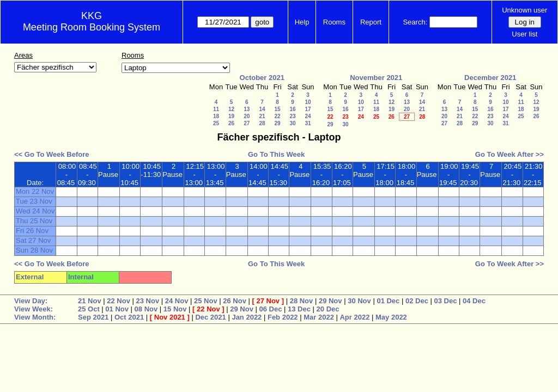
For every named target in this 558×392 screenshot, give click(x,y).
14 (262, 109)
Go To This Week (276, 154)
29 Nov (330, 301)
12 (231, 109)
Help (302, 22)
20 (247, 116)
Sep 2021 (93, 317)
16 (292, 109)
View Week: (34, 309)
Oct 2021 (129, 317)
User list (524, 34)
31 (308, 123)
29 (277, 123)
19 (231, 116)
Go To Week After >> (510, 154)
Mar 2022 (319, 317)
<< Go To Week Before (52, 154)
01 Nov (117, 309)
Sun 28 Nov (34, 250)
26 (231, 123)
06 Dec (271, 309)
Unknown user (524, 10)
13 (247, 109)
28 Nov (302, 301)
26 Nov (235, 301)
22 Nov (119, 301)
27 (247, 123)
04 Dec (474, 301)
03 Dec (445, 301)
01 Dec (388, 301)
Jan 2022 (247, 317)
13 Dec (299, 309)
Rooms (334, 22)
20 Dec (328, 309)
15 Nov (175, 309)
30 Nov (359, 301)
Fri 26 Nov (32, 231)
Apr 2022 (354, 317)
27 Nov (268, 301)
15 (277, 109)
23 (292, 116)
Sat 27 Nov (33, 240)
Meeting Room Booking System (92, 27)
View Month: (35, 317)
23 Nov (148, 301)
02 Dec (417, 301)
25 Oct (89, 309)
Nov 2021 (170, 317)
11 (216, 109)
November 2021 (376, 78)
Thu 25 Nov (34, 221)
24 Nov (177, 301)
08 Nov (146, 309)
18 (216, 116)
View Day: (31, 301)
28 (262, 123)
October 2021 (262, 78)
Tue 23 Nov (34, 201)
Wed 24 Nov (35, 211)
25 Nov (206, 301)
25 (216, 123)
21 (262, 116)
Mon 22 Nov (35, 191)
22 (277, 116)
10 (308, 102)
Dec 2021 (210, 317)
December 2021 (490, 78)
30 (292, 123)
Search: (415, 22)
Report (371, 22)
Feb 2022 (283, 317)
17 (308, 109)
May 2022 (391, 317)
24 (308, 116)
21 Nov (90, 301)
